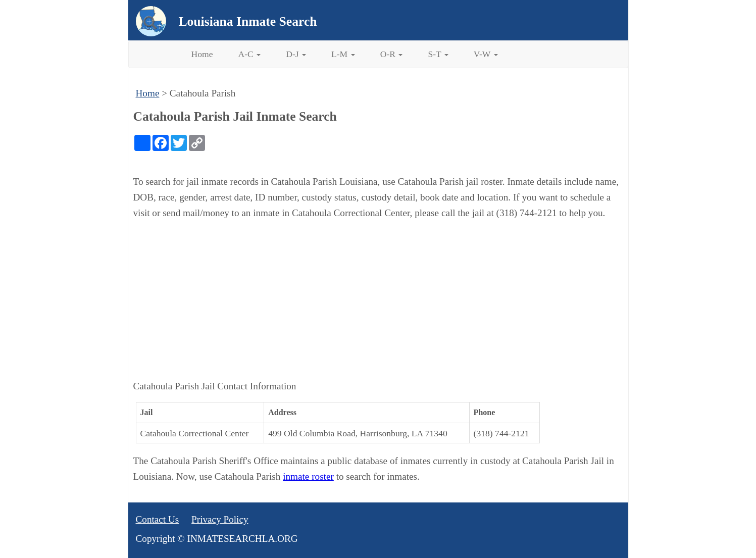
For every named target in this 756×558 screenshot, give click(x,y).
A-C (250, 54)
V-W (486, 54)
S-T (438, 54)
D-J (296, 54)
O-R (392, 54)
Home (202, 54)
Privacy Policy (220, 519)
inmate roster (308, 476)
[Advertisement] (378, 300)
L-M (343, 54)
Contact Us (158, 519)
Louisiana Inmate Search (248, 21)
